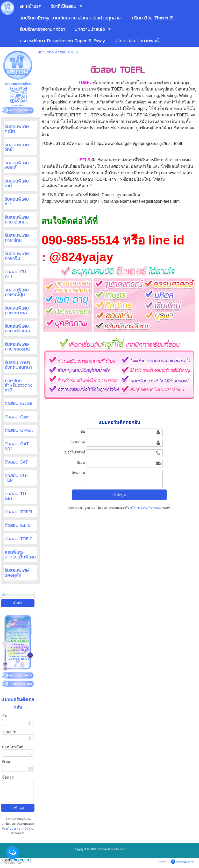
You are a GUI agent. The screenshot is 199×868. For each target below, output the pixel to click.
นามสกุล (9, 731)
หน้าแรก (44, 52)
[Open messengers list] (12, 853)
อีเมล (6, 762)
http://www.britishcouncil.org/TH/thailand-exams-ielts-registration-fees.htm (112, 201)
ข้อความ (9, 777)
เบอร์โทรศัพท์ (13, 747)
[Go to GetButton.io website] (12, 863)
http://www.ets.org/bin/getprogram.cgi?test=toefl (138, 143)
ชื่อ (4, 716)
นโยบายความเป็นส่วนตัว (146, 508)
